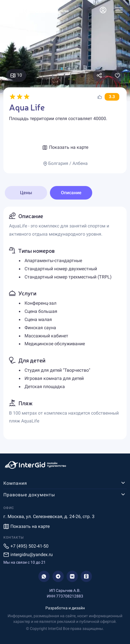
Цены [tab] (26, 193)
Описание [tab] (71, 193)
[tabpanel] (65, 323)
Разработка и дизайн (65, 608)
